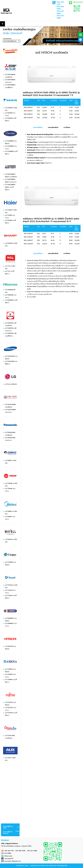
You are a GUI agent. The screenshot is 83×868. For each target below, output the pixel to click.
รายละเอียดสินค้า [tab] (53, 127)
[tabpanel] (52, 149)
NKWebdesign (62, 866)
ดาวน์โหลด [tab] (67, 127)
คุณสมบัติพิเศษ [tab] (38, 127)
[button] (3, 31)
